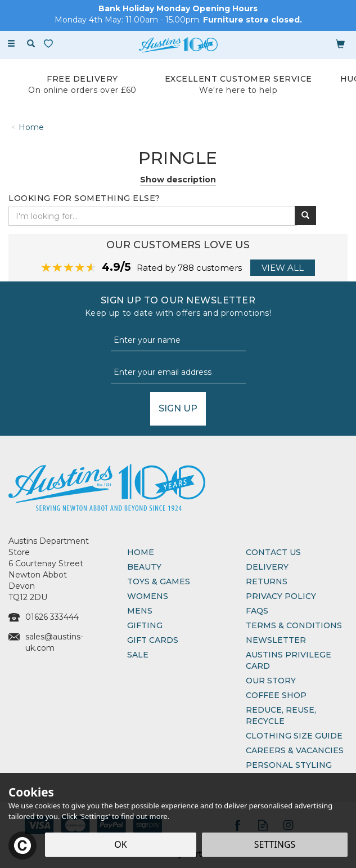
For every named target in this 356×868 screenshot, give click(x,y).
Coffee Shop (276, 695)
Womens (148, 596)
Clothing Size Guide (294, 736)
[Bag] (340, 43)
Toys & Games (159, 581)
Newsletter (276, 640)
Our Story (271, 681)
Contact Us (273, 552)
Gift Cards (153, 640)
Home (141, 552)
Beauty (144, 567)
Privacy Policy (281, 596)
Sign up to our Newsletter (178, 307)
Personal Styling (289, 765)
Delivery (267, 567)
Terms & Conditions (294, 625)
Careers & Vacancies (295, 750)
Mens (140, 611)
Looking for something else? (84, 198)
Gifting (145, 625)
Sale (138, 655)
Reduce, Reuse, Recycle (281, 715)
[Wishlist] (51, 44)
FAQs (257, 611)
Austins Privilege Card (289, 660)
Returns (267, 581)
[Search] (31, 44)
